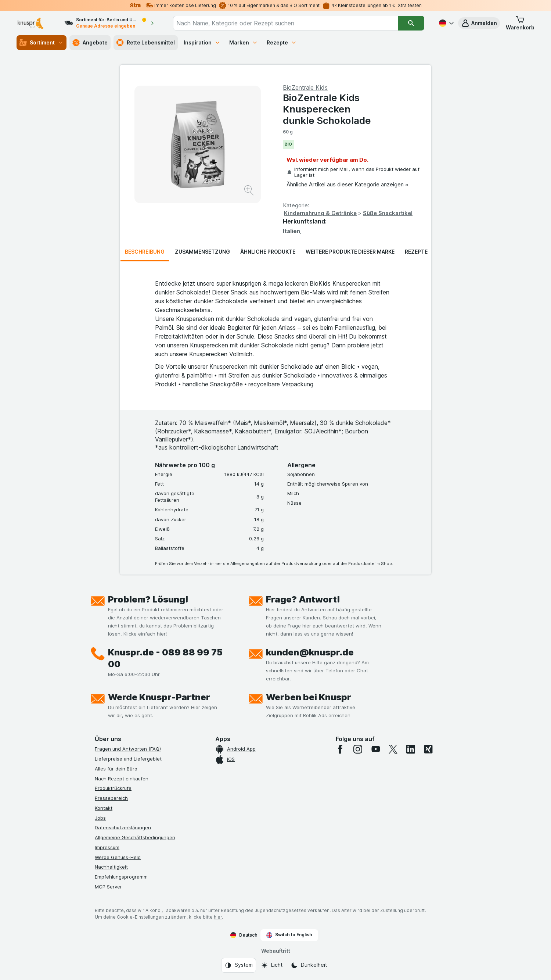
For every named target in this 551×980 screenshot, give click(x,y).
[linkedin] (411, 749)
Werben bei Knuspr (309, 697)
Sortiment (42, 43)
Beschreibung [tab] (145, 252)
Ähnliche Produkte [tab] (268, 252)
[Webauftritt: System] (239, 965)
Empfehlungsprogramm (121, 877)
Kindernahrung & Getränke (320, 213)
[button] (479, 23)
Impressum (107, 847)
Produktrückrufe (113, 788)
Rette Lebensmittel (146, 43)
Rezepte (282, 42)
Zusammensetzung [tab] (202, 252)
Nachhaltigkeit (111, 867)
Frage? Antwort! (303, 599)
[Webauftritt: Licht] (272, 965)
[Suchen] (411, 23)
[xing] (428, 749)
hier (218, 917)
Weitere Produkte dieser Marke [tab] (350, 252)
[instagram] (358, 749)
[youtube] (375, 749)
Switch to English (289, 935)
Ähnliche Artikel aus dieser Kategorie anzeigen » (347, 184)
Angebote (90, 43)
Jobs (100, 818)
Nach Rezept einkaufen (122, 779)
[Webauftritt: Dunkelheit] (309, 965)
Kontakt (104, 808)
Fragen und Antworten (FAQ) (128, 749)
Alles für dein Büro (116, 769)
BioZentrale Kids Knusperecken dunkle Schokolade (327, 109)
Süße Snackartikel (388, 213)
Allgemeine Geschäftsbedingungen (135, 837)
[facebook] (340, 749)
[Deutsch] (446, 23)
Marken (244, 42)
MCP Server (108, 887)
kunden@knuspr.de (310, 652)
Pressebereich (111, 798)
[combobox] (286, 23)
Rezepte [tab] (416, 252)
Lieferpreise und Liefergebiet (128, 759)
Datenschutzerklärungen (123, 827)
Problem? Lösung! (148, 599)
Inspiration (202, 42)
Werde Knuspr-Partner (159, 697)
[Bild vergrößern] (250, 191)
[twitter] (393, 749)
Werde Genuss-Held (118, 857)
